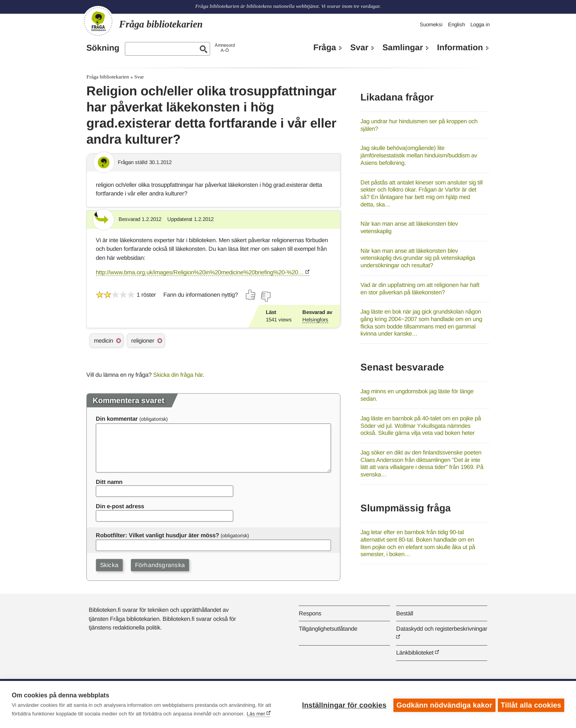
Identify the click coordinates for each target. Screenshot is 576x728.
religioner (143, 340)
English (456, 25)
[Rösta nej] (265, 297)
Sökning (103, 48)
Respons (310, 613)
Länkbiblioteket (415, 652)
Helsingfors (315, 320)
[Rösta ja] (251, 295)
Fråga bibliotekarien (108, 77)
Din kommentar (117, 419)
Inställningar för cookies (343, 704)
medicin (103, 340)
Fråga (325, 47)
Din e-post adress (120, 506)
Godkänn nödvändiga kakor (443, 704)
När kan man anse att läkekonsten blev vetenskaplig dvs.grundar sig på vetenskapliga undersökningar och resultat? (418, 258)
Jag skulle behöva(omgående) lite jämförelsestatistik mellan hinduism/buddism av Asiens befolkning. (419, 155)
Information (460, 47)
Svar (359, 47)
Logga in (480, 25)
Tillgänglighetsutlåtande (328, 629)
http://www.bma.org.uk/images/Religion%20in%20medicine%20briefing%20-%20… (200, 272)
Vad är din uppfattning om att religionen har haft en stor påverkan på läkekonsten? (420, 288)
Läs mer (256, 714)
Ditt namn (109, 482)
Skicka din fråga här (178, 375)
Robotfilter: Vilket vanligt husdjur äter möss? (157, 535)
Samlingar (403, 47)
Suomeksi (431, 25)
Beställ (405, 613)
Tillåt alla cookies (531, 704)
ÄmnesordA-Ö (225, 48)
